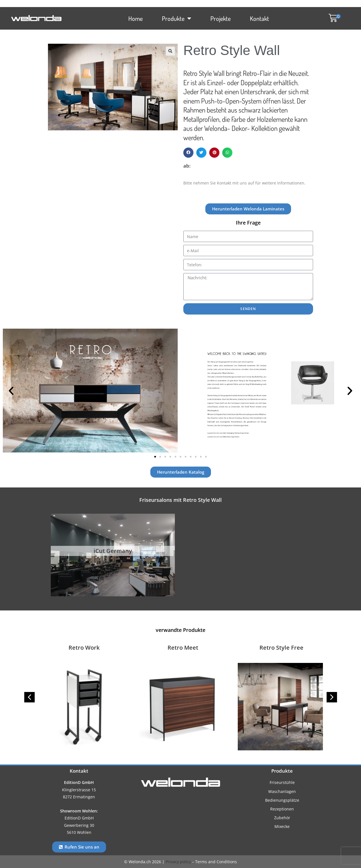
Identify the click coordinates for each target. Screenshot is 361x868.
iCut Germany (113, 551)
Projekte (221, 18)
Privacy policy (178, 862)
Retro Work (84, 648)
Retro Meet (183, 648)
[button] (332, 18)
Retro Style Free (281, 648)
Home (136, 18)
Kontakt (259, 18)
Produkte (177, 18)
